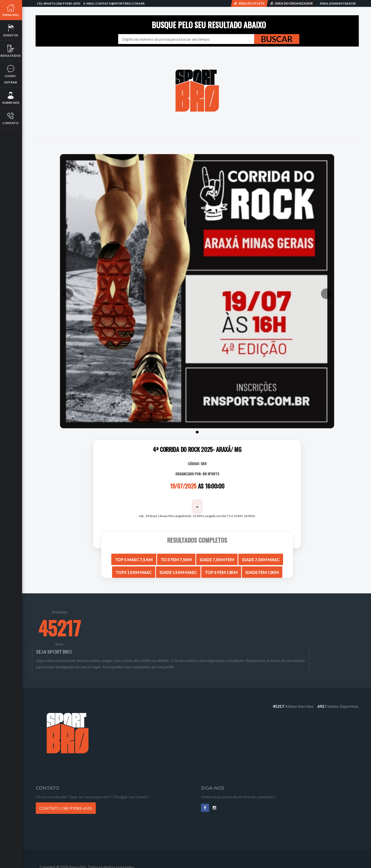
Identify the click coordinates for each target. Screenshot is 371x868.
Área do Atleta (249, 3)
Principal (11, 10)
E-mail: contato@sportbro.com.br (114, 3)
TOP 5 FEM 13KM (222, 570)
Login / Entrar (11, 74)
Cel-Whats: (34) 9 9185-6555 (59, 3)
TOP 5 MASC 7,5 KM (134, 557)
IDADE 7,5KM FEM (217, 557)
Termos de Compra (218, 847)
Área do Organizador (292, 3)
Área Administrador (338, 3)
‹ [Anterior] (69, 293)
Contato (12, 118)
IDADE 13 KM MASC (179, 570)
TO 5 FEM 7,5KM (177, 557)
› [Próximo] (326, 293)
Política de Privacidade (222, 841)
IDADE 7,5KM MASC (261, 557)
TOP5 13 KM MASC (134, 570)
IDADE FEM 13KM (263, 570)
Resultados (12, 51)
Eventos (11, 31)
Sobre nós (11, 98)
